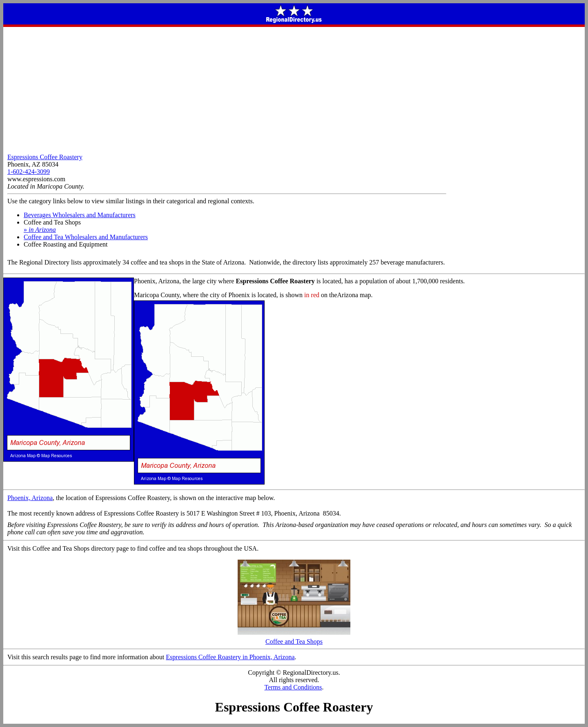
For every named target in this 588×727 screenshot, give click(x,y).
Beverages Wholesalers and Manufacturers (80, 215)
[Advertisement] (294, 88)
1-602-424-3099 (29, 172)
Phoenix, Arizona (30, 498)
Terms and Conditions (293, 687)
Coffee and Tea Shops (294, 639)
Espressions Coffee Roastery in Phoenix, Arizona (230, 657)
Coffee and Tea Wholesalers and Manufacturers (86, 237)
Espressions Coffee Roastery (45, 157)
